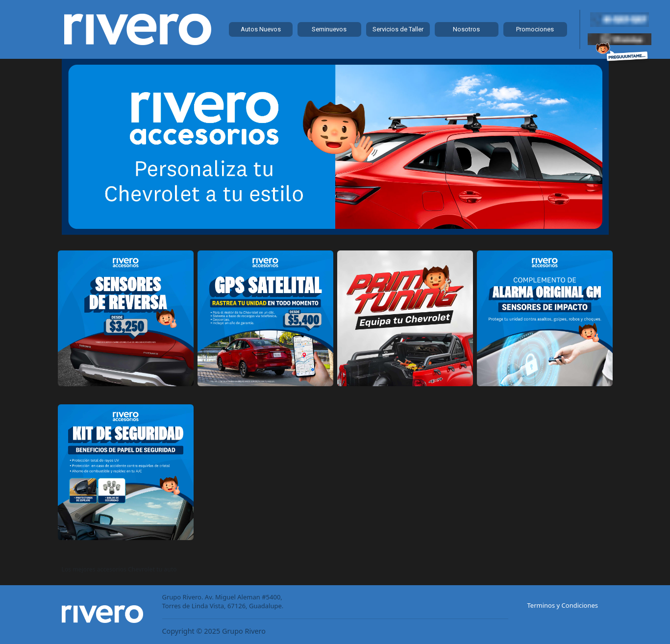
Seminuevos (329, 29)
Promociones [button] (535, 29)
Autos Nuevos (261, 29)
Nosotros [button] (466, 29)
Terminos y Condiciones (563, 605)
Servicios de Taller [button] (398, 29)
